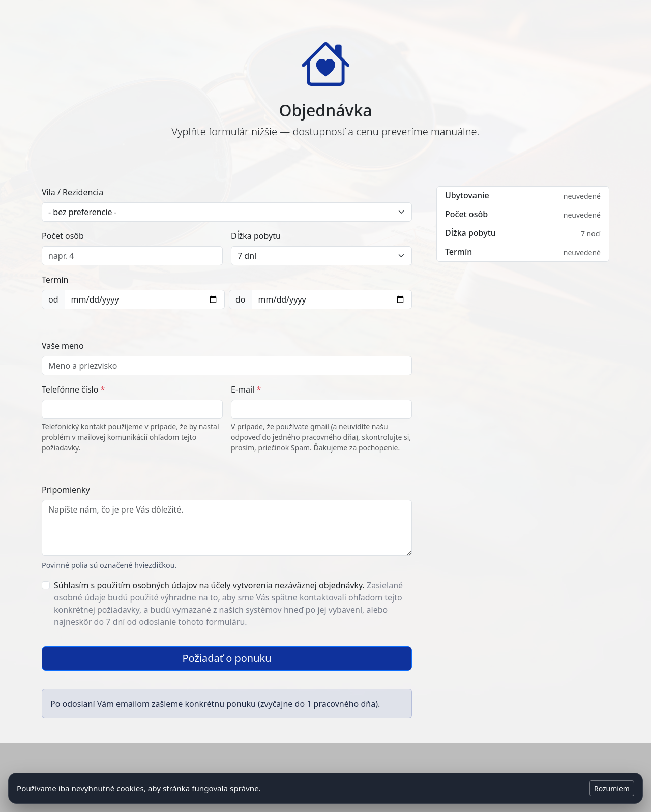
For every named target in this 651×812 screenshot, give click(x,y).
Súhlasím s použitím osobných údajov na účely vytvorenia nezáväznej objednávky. (228, 604)
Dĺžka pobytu (256, 236)
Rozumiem (612, 788)
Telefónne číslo (73, 389)
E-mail (246, 389)
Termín (55, 280)
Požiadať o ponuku (227, 658)
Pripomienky (66, 490)
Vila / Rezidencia (72, 192)
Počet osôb (63, 236)
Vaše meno (63, 346)
